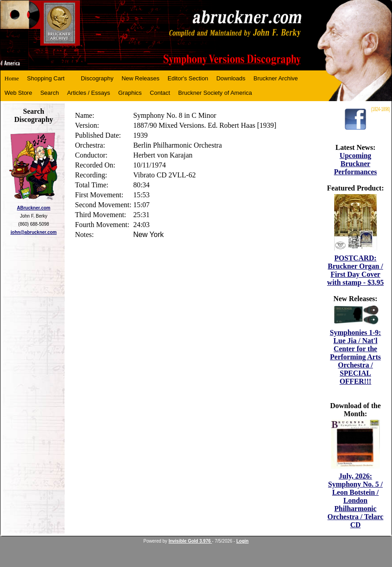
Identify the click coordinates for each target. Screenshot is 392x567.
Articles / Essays (88, 93)
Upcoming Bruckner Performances (355, 164)
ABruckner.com (34, 208)
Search (49, 93)
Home (12, 78)
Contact (160, 93)
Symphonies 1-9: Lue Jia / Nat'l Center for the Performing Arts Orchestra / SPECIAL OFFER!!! (355, 357)
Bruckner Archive (275, 78)
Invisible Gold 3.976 (190, 541)
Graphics (130, 93)
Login (242, 541)
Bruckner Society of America (215, 93)
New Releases (140, 78)
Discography (97, 78)
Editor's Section (188, 78)
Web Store (18, 93)
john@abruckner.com (34, 232)
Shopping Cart (46, 78)
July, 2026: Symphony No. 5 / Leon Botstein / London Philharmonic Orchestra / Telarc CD (355, 500)
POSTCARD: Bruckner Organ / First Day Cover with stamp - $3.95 (355, 270)
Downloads (231, 78)
